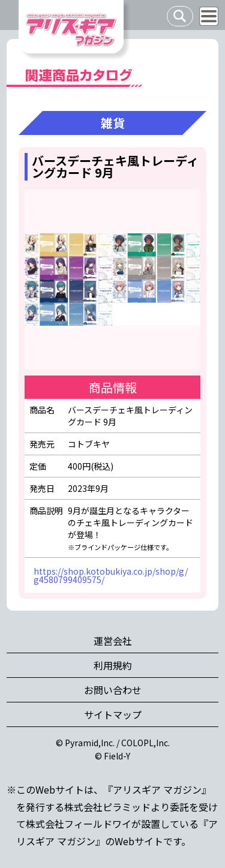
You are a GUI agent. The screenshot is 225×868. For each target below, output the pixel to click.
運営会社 (113, 641)
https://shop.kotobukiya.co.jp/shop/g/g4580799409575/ (111, 575)
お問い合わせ (113, 690)
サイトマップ (113, 714)
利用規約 (113, 665)
